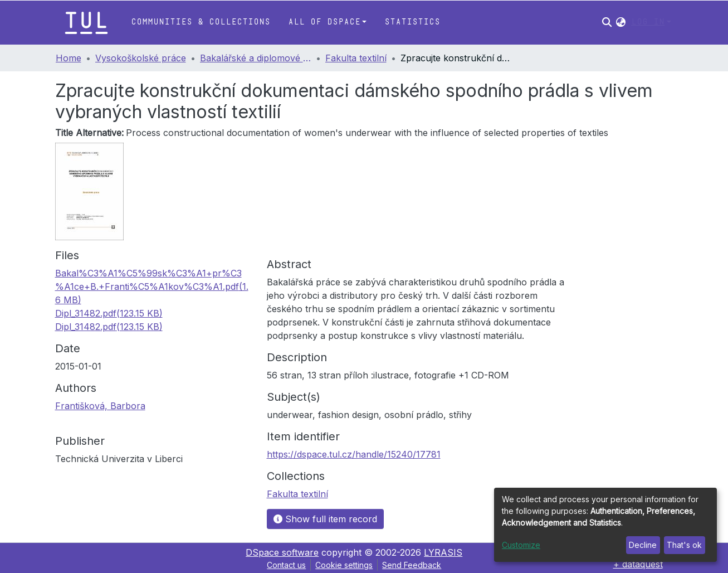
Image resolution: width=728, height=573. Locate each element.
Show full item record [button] (325, 519)
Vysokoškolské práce (141, 58)
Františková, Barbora (100, 406)
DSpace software (282, 552)
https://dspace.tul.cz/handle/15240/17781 (354, 454)
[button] (621, 22)
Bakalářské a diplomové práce (256, 58)
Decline (643, 545)
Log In (648, 22)
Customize (521, 545)
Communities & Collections (201, 22)
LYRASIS (443, 552)
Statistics (412, 22)
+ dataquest (638, 564)
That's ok (684, 545)
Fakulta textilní (356, 58)
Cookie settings (344, 565)
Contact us (286, 565)
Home (69, 58)
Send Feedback (412, 565)
